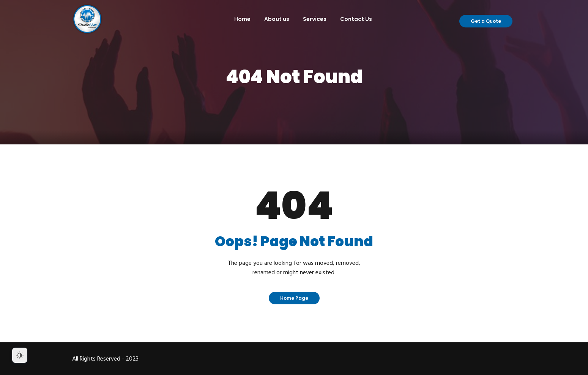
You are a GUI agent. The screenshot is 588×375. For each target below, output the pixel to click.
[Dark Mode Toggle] (20, 355)
